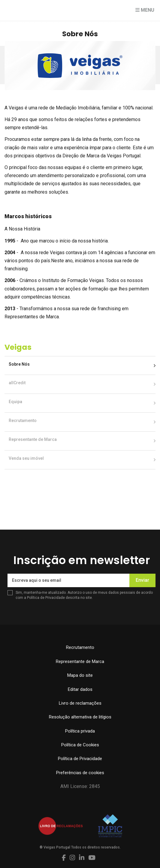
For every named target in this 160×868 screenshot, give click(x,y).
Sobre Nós (19, 364)
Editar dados (80, 689)
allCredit (17, 383)
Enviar (142, 580)
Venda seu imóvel (26, 458)
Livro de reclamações (80, 703)
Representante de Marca (33, 439)
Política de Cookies (80, 745)
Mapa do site (80, 675)
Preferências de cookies (80, 773)
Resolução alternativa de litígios (80, 717)
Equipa (15, 402)
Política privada (80, 731)
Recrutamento (23, 421)
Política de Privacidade (46, 598)
